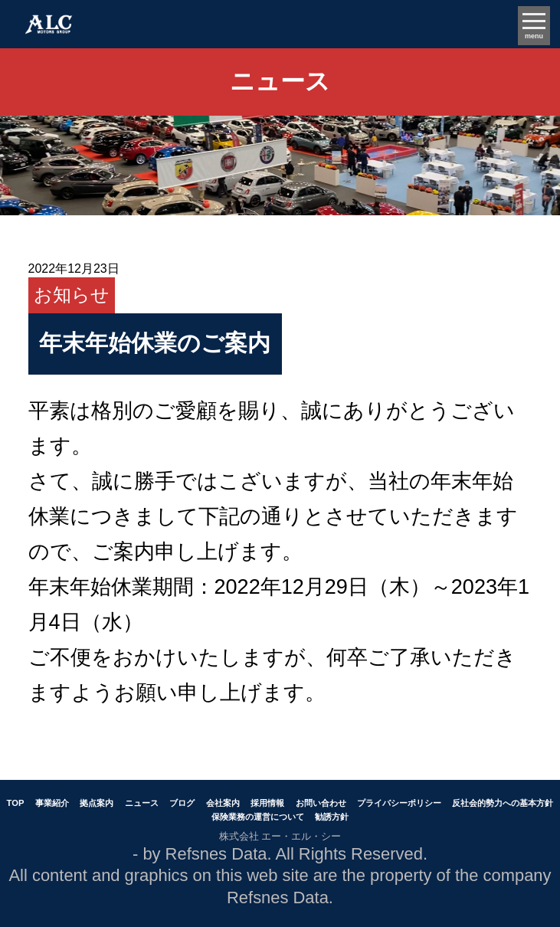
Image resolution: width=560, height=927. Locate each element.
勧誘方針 (332, 817)
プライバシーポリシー (399, 803)
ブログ (182, 803)
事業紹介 (52, 803)
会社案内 (223, 803)
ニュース (142, 803)
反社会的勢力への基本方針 (503, 803)
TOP (16, 803)
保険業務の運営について (258, 817)
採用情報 (267, 803)
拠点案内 (97, 803)
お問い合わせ (321, 803)
